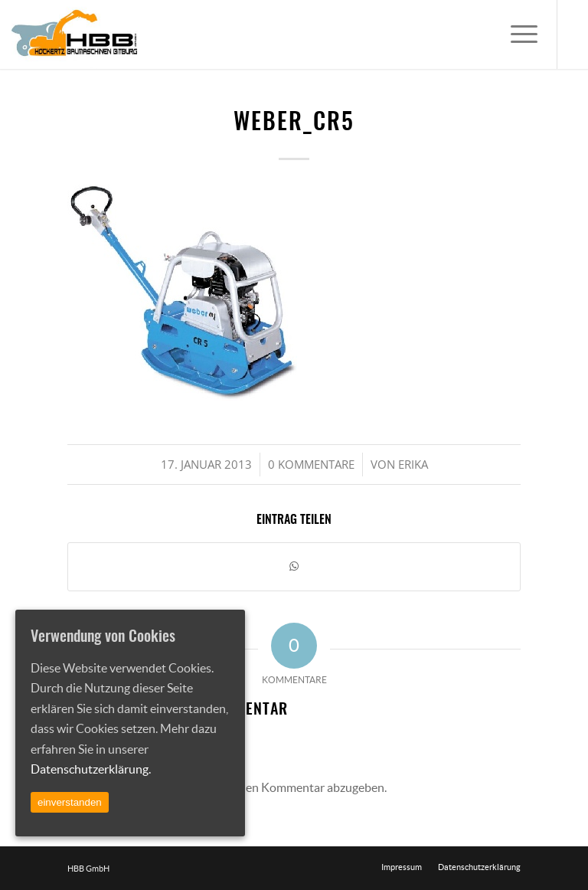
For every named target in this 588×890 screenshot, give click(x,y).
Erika (413, 464)
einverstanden (70, 802)
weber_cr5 (294, 123)
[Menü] (516, 34)
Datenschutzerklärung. (91, 769)
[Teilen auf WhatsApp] (294, 566)
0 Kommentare (311, 464)
